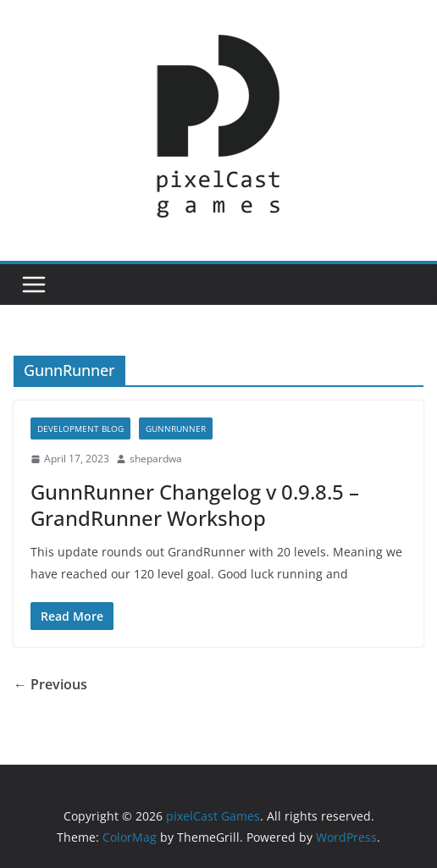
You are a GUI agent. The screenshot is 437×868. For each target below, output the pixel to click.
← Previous (50, 684)
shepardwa (156, 459)
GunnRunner (176, 428)
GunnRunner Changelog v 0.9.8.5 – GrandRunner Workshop (195, 505)
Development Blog (80, 428)
